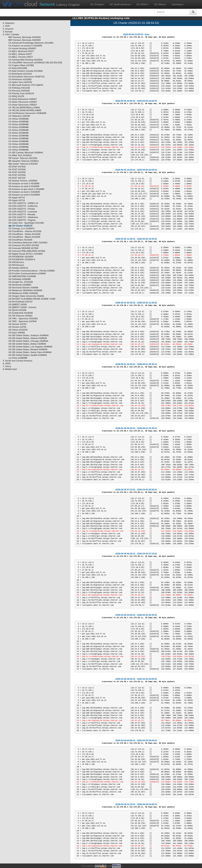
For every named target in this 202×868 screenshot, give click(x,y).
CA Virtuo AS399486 (18, 119)
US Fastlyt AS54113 (18, 268)
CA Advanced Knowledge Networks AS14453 (31, 43)
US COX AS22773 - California (23, 206)
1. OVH (6, 26)
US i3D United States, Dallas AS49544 (27, 344)
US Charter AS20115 (22, 226)
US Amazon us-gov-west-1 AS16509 (26, 189)
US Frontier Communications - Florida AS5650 (32, 271)
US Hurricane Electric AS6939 (23, 288)
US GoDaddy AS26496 (20, 279)
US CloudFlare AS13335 (20, 240)
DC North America (120, 4)
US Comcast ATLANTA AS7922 (24, 245)
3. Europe (8, 32)
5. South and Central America (18, 361)
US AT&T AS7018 (17, 167)
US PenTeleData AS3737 (20, 302)
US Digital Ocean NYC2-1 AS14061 (26, 254)
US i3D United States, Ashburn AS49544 (28, 335)
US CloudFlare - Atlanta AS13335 (25, 231)
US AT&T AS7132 (17, 178)
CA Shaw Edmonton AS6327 (23, 99)
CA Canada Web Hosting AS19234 (25, 60)
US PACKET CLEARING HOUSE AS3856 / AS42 (32, 299)
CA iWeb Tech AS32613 (20, 155)
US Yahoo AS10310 (18, 330)
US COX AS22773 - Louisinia (23, 212)
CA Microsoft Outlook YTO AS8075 (26, 85)
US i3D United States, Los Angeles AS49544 (30, 347)
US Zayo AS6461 (17, 333)
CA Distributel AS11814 (20, 74)
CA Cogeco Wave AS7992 (21, 65)
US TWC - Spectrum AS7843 (23, 321)
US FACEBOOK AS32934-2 (22, 260)
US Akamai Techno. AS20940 (23, 181)
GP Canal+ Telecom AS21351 (23, 158)
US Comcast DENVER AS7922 (23, 248)
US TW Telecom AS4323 (20, 316)
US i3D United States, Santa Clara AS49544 (30, 352)
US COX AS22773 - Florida (22, 209)
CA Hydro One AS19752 (20, 82)
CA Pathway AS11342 (19, 88)
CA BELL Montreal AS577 (21, 51)
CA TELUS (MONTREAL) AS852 (24, 108)
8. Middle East (10, 369)
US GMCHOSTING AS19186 (22, 276)
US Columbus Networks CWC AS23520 (28, 243)
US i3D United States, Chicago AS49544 (28, 341)
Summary (178, 4)
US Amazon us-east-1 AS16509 (24, 184)
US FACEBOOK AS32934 (21, 257)
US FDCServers (16, 262)
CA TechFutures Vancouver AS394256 (27, 113)
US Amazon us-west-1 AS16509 (24, 192)
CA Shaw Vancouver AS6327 (23, 102)
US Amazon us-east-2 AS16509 (24, 186)
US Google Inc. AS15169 (21, 282)
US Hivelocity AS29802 (20, 285)
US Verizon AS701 (17, 324)
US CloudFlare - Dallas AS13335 (24, 234)
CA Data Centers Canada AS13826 (26, 71)
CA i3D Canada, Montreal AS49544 (26, 153)
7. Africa (7, 366)
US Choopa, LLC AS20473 (21, 229)
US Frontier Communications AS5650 (27, 274)
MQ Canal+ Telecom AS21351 (23, 164)
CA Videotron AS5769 (19, 116)
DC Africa (160, 4)
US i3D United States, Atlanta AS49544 (28, 338)
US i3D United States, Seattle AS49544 (28, 355)
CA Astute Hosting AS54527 (22, 49)
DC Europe (97, 4)
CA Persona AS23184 (19, 91)
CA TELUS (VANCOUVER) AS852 (25, 110)
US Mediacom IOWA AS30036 (23, 293)
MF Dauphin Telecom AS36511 (24, 161)
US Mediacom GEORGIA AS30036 (25, 290)
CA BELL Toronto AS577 (21, 57)
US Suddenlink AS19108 (21, 313)
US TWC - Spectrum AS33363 (23, 319)
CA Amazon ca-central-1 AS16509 (25, 46)
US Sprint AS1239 (17, 310)
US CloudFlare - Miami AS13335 (24, 237)
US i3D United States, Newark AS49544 (28, 350)
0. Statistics (9, 23)
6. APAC (7, 364)
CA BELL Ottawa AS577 (20, 54)
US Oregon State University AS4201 (26, 296)
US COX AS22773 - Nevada (22, 214)
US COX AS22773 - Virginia (22, 220)
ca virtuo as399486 (18, 358)
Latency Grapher (60, 4)
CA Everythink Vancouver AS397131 (26, 77)
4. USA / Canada (11, 34)
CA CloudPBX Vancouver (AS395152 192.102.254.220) (35, 63)
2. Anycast (8, 29)
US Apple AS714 (17, 198)
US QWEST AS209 (18, 305)
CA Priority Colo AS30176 (21, 94)
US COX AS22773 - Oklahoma (23, 217)
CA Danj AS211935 (18, 68)
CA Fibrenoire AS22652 (20, 79)
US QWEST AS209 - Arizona (22, 307)
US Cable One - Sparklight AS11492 (26, 223)
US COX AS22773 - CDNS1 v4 (23, 203)
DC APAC (143, 4)
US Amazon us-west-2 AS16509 (24, 195)
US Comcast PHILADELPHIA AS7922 (27, 251)
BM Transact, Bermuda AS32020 (25, 37)
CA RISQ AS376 (16, 96)
